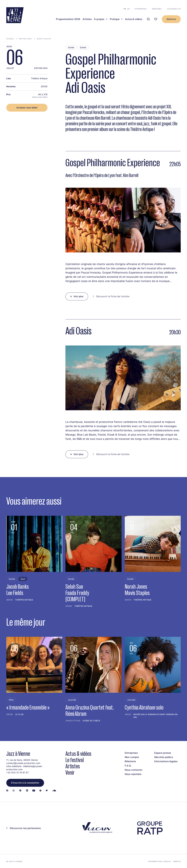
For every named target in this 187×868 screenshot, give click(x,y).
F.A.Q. (128, 766)
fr (125, 9)
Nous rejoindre (133, 774)
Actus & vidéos (134, 19)
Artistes (87, 19)
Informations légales (166, 761)
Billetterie (171, 19)
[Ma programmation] (156, 19)
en (129, 9)
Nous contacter (134, 770)
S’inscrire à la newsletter (25, 783)
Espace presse (163, 753)
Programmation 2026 (68, 19)
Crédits (177, 861)
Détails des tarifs (40, 97)
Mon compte (132, 757)
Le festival (75, 760)
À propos (99, 19)
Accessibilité (174, 9)
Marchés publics (164, 757)
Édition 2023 (25, 39)
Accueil (10, 39)
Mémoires (157, 9)
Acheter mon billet (27, 108)
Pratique (115, 19)
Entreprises (141, 9)
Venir (70, 773)
